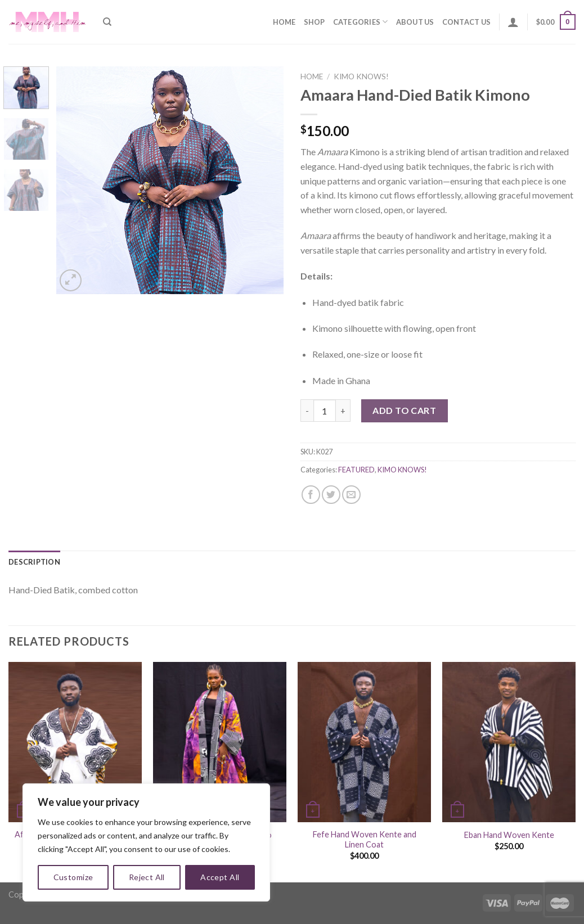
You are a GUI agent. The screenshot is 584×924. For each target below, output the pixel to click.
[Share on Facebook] (311, 495)
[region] (146, 842)
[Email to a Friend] (351, 495)
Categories (361, 22)
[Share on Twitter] (331, 495)
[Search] (107, 22)
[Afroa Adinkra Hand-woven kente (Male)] (75, 742)
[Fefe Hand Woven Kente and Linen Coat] (364, 742)
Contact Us (467, 22)
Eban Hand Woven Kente (509, 835)
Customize (73, 877)
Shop (315, 22)
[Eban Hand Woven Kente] (509, 742)
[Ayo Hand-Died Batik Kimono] (220, 742)
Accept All (220, 877)
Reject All (147, 877)
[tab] (34, 562)
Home (284, 22)
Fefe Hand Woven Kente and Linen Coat (365, 840)
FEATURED (356, 470)
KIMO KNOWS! (361, 76)
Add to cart (404, 410)
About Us (415, 22)
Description (34, 562)
